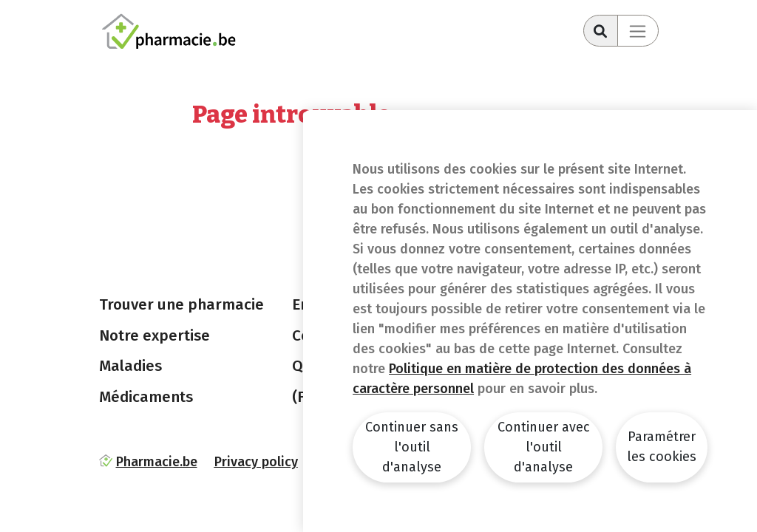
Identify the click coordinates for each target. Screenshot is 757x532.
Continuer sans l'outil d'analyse (412, 447)
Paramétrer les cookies (662, 447)
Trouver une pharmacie (181, 304)
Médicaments (146, 397)
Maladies (130, 366)
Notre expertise (155, 335)
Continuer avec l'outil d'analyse (544, 447)
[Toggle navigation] (638, 31)
